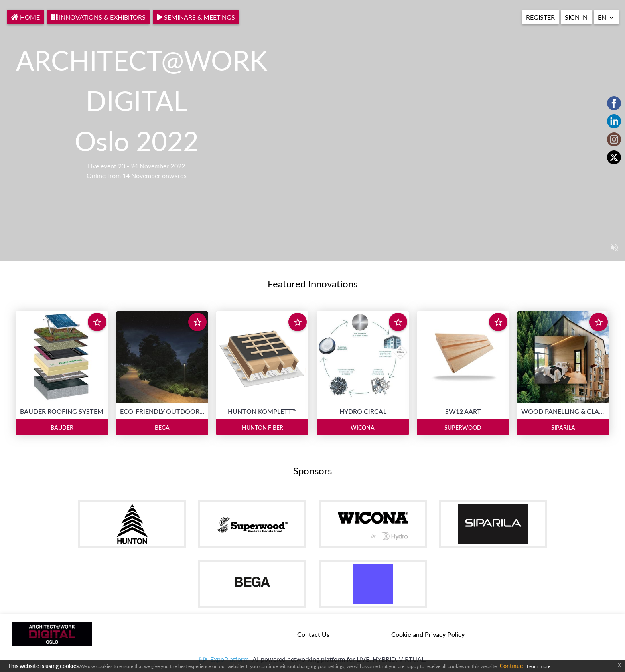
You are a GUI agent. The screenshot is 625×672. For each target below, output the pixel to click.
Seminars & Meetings (196, 17)
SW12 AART (463, 411)
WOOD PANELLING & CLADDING (563, 411)
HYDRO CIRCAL (363, 411)
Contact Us (313, 634)
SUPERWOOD (463, 428)
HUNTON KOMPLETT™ (262, 411)
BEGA (162, 428)
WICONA (363, 428)
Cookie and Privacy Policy (428, 634)
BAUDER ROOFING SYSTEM (62, 411)
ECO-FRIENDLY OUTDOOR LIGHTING (162, 411)
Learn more (539, 666)
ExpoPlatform (229, 659)
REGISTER (540, 17)
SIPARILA (563, 428)
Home (25, 17)
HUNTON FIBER (263, 428)
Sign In (576, 17)
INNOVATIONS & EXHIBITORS (98, 17)
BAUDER (62, 428)
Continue (511, 666)
